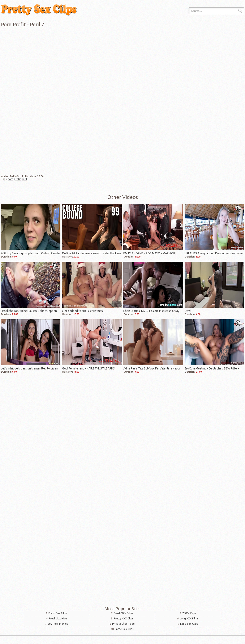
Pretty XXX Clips (124, 618)
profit (18, 179)
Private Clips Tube (123, 624)
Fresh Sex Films (58, 613)
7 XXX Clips (189, 613)
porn (11, 179)
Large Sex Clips (124, 629)
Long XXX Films (189, 618)
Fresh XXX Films (124, 613)
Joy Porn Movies (58, 624)
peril (24, 179)
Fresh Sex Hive (58, 618)
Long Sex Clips (189, 624)
